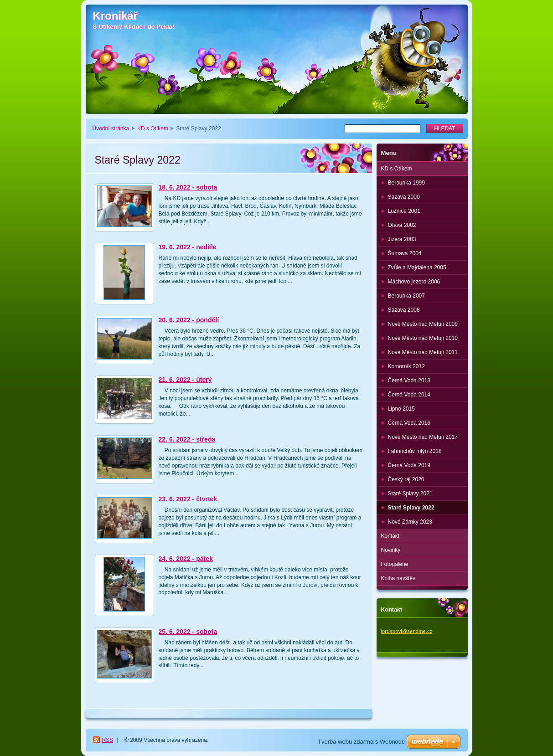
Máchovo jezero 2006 (414, 282)
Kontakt (390, 536)
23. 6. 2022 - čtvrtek (188, 499)
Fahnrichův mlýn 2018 (415, 451)
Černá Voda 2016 (409, 423)
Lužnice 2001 (404, 211)
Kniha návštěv (398, 578)
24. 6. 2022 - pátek (186, 559)
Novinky (391, 550)
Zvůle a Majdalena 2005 (417, 267)
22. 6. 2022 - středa (187, 439)
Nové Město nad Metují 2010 (423, 338)
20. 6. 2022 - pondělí (189, 320)
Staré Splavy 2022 (411, 508)
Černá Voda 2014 (409, 395)
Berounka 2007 (406, 296)
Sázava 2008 (404, 310)
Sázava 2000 (404, 197)
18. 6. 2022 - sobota (188, 187)
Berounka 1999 (406, 183)
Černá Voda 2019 (409, 465)
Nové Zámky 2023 (410, 522)
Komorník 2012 (406, 366)
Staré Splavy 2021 (410, 494)
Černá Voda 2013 (409, 381)
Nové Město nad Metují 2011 (423, 352)
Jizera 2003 (402, 239)
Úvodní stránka (111, 129)
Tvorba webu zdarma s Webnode (361, 742)
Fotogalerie (395, 564)
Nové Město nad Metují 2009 (423, 324)
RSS (108, 740)
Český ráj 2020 (406, 479)
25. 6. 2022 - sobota (188, 632)
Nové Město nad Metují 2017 (423, 437)
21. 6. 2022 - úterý (185, 380)
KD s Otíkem (153, 129)
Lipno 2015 (401, 409)
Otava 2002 (402, 225)
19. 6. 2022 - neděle (188, 247)
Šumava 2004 (405, 253)
